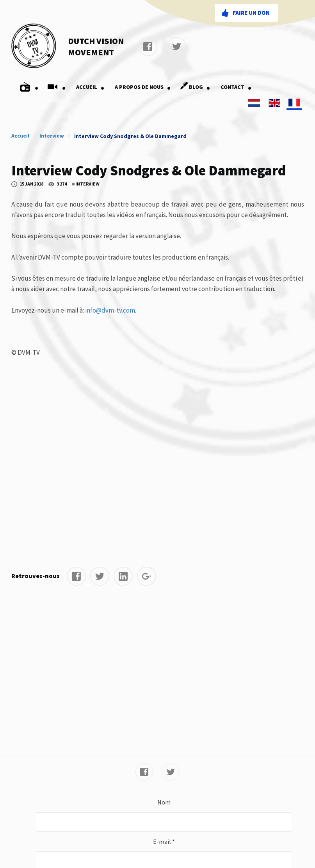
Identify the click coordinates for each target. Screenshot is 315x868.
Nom (164, 802)
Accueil (90, 87)
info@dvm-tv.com (110, 310)
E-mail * (164, 841)
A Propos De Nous (143, 87)
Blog (194, 87)
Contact (236, 87)
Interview (52, 136)
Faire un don (251, 13)
